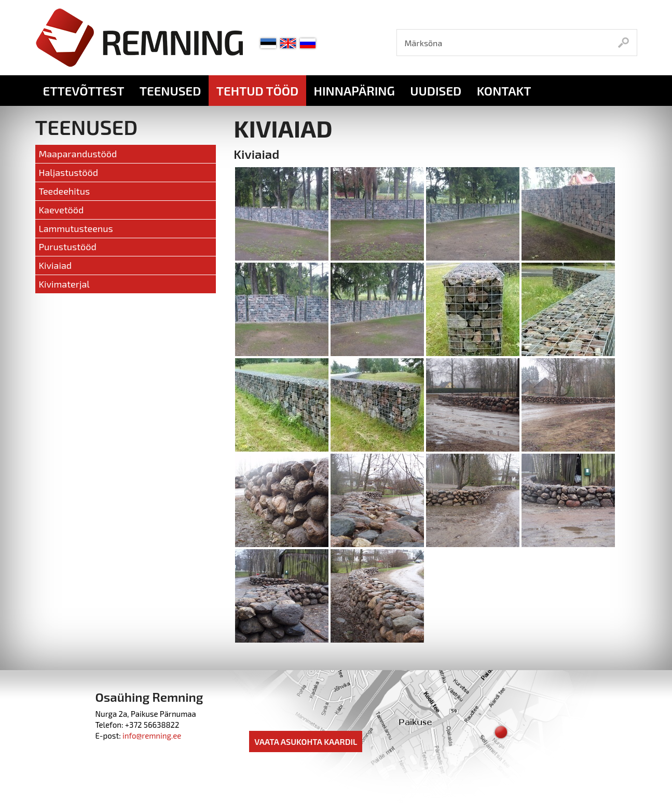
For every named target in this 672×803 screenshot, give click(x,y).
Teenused (170, 91)
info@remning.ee (152, 736)
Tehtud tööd (257, 91)
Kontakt (504, 91)
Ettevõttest (84, 91)
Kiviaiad (55, 265)
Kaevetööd (61, 210)
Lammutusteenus (76, 228)
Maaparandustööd (78, 154)
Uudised (436, 91)
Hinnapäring (354, 91)
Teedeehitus (64, 191)
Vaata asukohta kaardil (306, 741)
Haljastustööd (68, 172)
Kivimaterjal (64, 284)
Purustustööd (67, 247)
